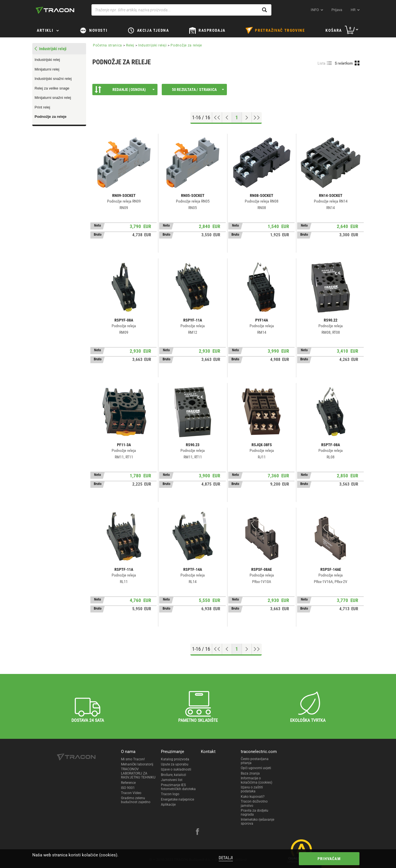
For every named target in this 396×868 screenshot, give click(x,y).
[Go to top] (217, 118)
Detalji (226, 858)
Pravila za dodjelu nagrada (255, 812)
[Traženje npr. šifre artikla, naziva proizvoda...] (181, 10)
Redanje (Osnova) (125, 90)
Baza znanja (250, 773)
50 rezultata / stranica (198, 90)
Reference (128, 783)
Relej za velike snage (52, 88)
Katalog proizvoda (175, 759)
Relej (130, 45)
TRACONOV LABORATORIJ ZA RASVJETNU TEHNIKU (138, 773)
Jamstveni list (172, 780)
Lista (322, 63)
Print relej (42, 107)
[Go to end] (257, 118)
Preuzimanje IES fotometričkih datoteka (178, 787)
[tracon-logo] (55, 10)
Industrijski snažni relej (53, 79)
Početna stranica (107, 45)
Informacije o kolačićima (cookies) (256, 780)
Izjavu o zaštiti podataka (252, 789)
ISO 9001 (128, 788)
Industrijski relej (47, 60)
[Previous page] (227, 118)
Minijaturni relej (47, 69)
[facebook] (197, 832)
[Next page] (247, 118)
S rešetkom (344, 63)
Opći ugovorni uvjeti (256, 768)
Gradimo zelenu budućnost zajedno (136, 800)
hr (353, 10)
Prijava (337, 10)
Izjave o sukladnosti (176, 769)
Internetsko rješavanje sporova (257, 822)
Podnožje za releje (51, 117)
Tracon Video (131, 793)
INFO (315, 10)
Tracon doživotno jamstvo (254, 803)
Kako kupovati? (253, 797)
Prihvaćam (329, 859)
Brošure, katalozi (173, 775)
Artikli (45, 30)
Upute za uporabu (175, 764)
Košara (334, 30)
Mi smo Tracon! (133, 759)
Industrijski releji (152, 45)
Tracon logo (170, 794)
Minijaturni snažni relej (53, 98)
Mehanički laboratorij (137, 764)
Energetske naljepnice (177, 799)
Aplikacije (168, 805)
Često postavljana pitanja (255, 761)
